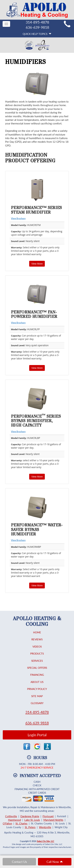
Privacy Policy (37, 689)
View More (37, 264)
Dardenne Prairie (30, 816)
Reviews (37, 639)
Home (37, 632)
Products (37, 654)
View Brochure (18, 218)
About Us (37, 682)
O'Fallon (7, 823)
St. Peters (30, 827)
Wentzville (45, 827)
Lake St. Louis (32, 820)
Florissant (48, 816)
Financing (37, 675)
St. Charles (21, 823)
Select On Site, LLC (46, 841)
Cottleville (11, 816)
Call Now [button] (55, 862)
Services (37, 661)
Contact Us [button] (19, 862)
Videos (37, 647)
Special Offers (37, 668)
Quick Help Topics (37, 34)
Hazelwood (15, 820)
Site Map (37, 696)
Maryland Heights (53, 820)
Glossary (37, 703)
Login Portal (37, 735)
